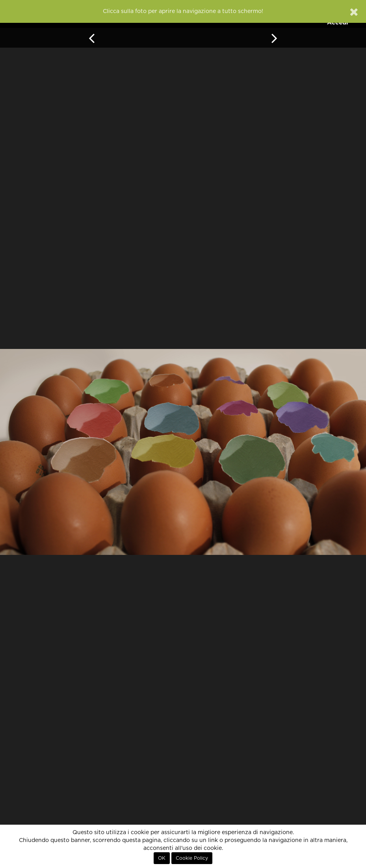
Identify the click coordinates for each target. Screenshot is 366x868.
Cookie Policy (192, 858)
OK (162, 858)
